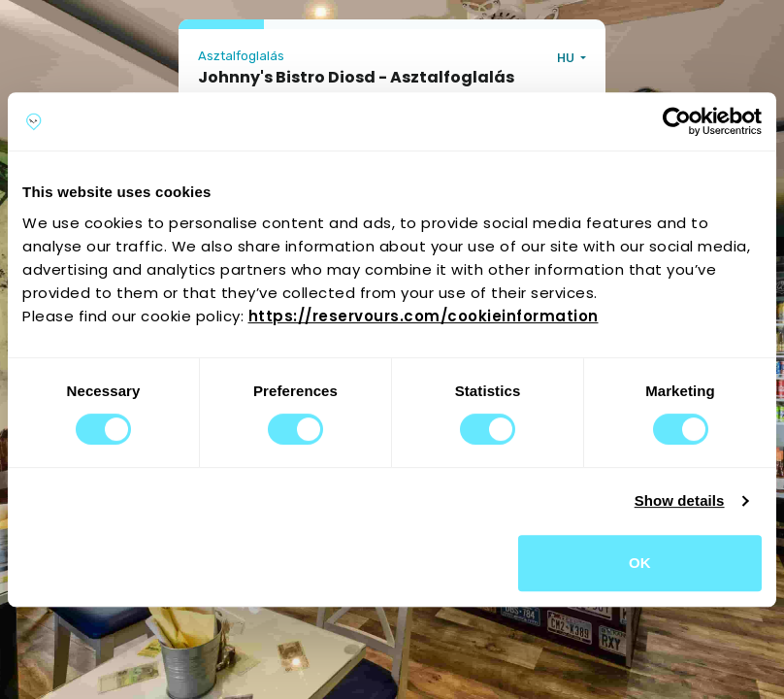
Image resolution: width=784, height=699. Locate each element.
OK (640, 563)
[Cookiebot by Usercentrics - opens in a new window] (677, 121)
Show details (680, 500)
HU (567, 58)
